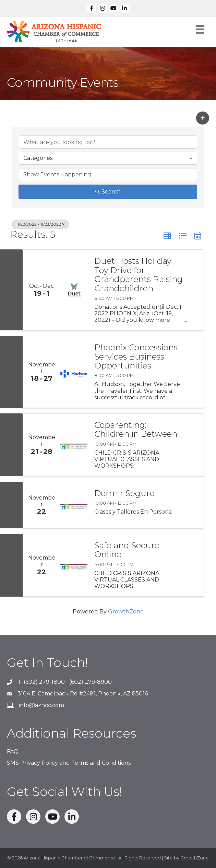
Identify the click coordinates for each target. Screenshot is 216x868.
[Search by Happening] (108, 175)
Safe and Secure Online (127, 550)
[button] (203, 118)
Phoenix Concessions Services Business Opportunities (136, 357)
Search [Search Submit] (108, 192)
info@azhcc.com (41, 705)
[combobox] (108, 158)
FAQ (13, 752)
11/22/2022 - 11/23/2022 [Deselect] (40, 224)
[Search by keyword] (108, 142)
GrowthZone (126, 612)
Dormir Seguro (124, 493)
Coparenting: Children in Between (136, 430)
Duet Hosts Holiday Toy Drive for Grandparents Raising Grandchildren (139, 275)
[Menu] (200, 29)
